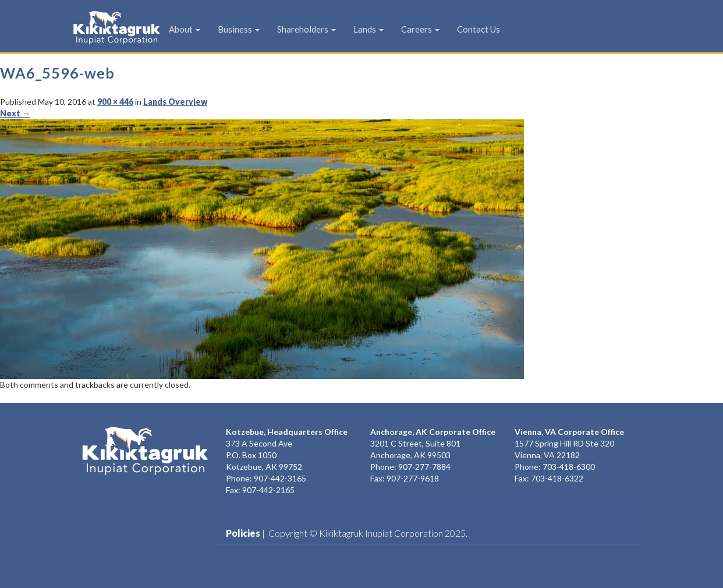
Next (15, 113)
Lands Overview (175, 102)
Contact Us (479, 29)
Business (239, 29)
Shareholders (306, 29)
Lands (368, 29)
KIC (98, 27)
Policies (243, 533)
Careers (420, 29)
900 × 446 (115, 102)
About (185, 29)
